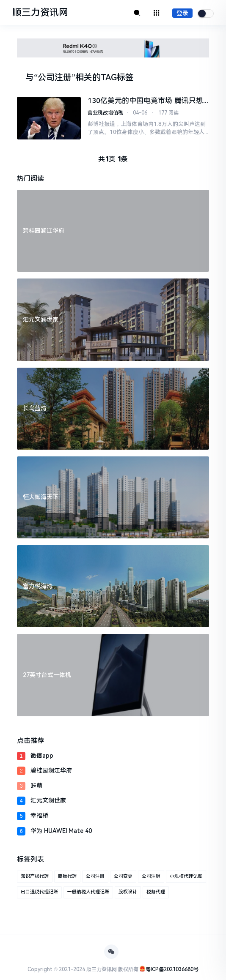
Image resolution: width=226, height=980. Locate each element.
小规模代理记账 (186, 876)
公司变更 (123, 876)
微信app (42, 756)
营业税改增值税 (105, 113)
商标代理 (67, 876)
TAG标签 (117, 77)
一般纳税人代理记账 (88, 892)
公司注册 (95, 876)
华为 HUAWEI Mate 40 (61, 831)
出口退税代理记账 (39, 892)
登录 (182, 13)
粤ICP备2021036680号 (172, 969)
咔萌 (36, 786)
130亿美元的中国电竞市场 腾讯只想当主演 (145, 101)
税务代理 (156, 892)
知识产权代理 (35, 876)
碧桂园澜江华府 (51, 770)
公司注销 (151, 876)
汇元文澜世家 (48, 800)
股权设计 (128, 892)
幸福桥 (39, 816)
